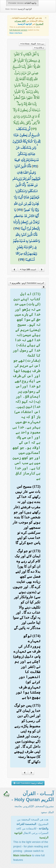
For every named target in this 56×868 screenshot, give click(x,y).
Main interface (16, 33)
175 (21, 260)
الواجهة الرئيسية (25, 24)
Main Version (19, 9)
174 (17, 228)
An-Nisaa (32, 44)
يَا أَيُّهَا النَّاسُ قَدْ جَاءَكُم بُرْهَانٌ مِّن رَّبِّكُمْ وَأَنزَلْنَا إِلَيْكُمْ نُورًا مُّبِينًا (26, 219)
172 (35, 166)
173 (20, 210)
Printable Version (22, 3)
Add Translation (28, 783)
